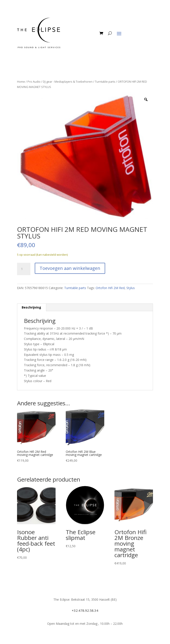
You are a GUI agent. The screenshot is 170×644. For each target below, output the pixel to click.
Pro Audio (34, 82)
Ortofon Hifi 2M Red (110, 288)
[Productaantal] (24, 269)
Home (21, 82)
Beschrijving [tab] (31, 307)
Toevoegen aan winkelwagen (70, 268)
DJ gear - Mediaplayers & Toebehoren (68, 82)
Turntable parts (105, 82)
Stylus (131, 288)
